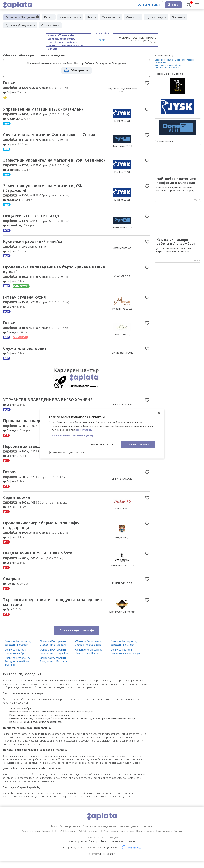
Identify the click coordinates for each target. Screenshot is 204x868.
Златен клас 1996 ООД (122, 572)
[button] (102, 435)
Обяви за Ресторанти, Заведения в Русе (18, 658)
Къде (48, 17)
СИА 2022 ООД (122, 281)
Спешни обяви (50, 25)
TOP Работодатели (108, 838)
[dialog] (102, 434)
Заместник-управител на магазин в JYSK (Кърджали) (44, 193)
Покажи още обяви (76, 637)
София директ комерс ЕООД (122, 459)
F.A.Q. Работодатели (87, 838)
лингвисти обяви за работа (167, 68)
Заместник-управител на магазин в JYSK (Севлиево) (44, 163)
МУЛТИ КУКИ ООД (122, 590)
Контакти (147, 833)
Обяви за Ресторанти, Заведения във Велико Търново (18, 668)
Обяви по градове (145, 838)
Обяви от (132, 17)
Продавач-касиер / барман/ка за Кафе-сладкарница (42, 531)
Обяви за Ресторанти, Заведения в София (18, 650)
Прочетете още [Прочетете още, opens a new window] (85, 430)
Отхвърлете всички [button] (100, 444)
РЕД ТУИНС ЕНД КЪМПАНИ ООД (122, 90)
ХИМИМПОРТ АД (122, 254)
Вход (173, 5)
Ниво (90, 17)
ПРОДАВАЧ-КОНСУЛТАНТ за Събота (38, 559)
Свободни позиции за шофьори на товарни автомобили (175, 61)
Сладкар (12, 585)
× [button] (159, 413)
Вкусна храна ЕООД (122, 358)
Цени (54, 833)
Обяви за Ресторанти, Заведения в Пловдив (53, 650)
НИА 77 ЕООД (122, 340)
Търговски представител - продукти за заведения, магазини (43, 609)
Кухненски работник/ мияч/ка (34, 247)
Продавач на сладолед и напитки (38, 427)
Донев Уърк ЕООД (122, 146)
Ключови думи (69, 17)
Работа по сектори (31, 838)
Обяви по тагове (164, 838)
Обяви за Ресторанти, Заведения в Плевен (88, 658)
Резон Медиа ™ (108, 861)
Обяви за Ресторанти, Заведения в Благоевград (126, 658)
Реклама (178, 838)
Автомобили (88, 848)
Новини (131, 848)
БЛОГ (55, 838)
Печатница (116, 848)
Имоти (73, 848)
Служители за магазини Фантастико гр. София (50, 135)
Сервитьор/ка (17, 504)
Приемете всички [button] (138, 444)
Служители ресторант (25, 354)
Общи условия (70, 833)
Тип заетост (110, 17)
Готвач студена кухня (25, 303)
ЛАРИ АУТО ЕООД (122, 485)
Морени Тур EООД (122, 314)
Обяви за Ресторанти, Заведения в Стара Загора (56, 658)
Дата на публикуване (19, 25)
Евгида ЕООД (122, 544)
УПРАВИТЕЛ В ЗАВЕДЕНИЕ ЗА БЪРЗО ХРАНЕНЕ (49, 405)
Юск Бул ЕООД (122, 121)
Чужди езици (155, 17)
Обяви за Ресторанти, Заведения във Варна (88, 650)
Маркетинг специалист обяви (168, 65)
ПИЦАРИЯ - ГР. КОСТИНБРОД (32, 221)
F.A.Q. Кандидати (68, 838)
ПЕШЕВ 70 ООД (122, 514)
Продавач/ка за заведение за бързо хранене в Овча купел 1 (50, 275)
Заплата (177, 17)
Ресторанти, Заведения (20, 17)
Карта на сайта (127, 838)
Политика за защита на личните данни (110, 833)
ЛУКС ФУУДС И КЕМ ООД (122, 618)
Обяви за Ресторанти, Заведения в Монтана (53, 666)
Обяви (102, 848)
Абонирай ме (79, 70)
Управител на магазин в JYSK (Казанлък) (44, 109)
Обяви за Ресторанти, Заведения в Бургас (124, 650)
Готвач (10, 83)
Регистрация (149, 5)
